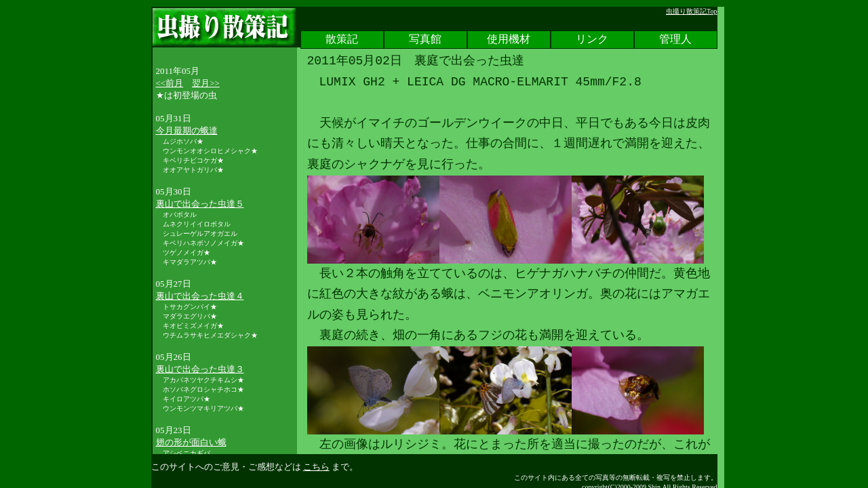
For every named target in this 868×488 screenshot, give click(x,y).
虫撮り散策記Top (691, 11)
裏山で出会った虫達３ (200, 369)
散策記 (342, 40)
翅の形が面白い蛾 (191, 442)
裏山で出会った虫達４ (200, 296)
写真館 (425, 40)
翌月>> (206, 83)
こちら (316, 467)
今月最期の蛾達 (187, 130)
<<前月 (170, 83)
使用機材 (509, 40)
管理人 (675, 40)
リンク (592, 40)
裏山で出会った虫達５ (200, 204)
